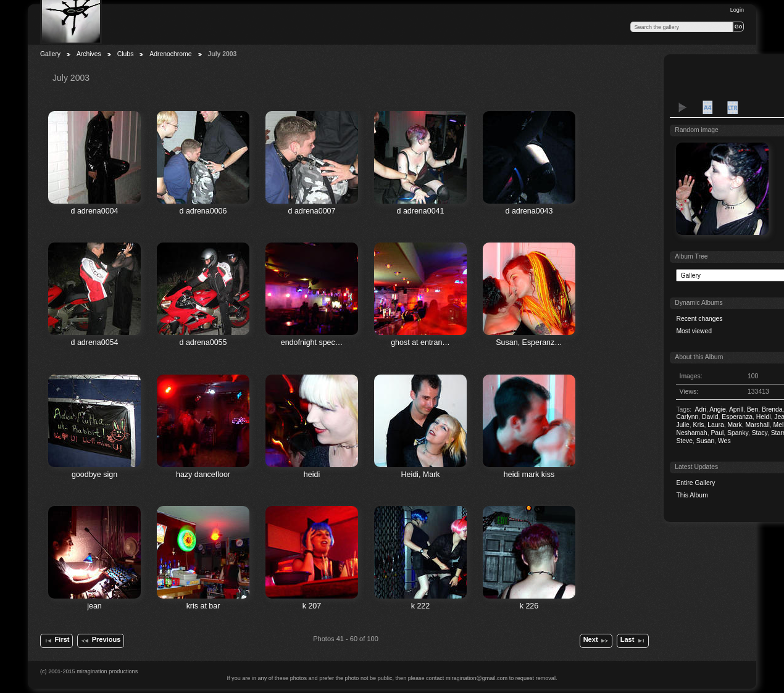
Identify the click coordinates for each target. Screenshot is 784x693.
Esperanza (737, 417)
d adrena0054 (95, 342)
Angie (718, 409)
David (710, 417)
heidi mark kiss (529, 475)
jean (94, 606)
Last (633, 641)
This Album (692, 495)
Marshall (757, 425)
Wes (724, 441)
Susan (705, 441)
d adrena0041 (421, 211)
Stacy (760, 433)
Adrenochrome (170, 54)
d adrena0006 (203, 211)
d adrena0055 (203, 342)
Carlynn (687, 417)
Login (737, 10)
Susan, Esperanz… (529, 342)
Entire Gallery (695, 483)
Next (596, 641)
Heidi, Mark (420, 475)
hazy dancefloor (203, 475)
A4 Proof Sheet (707, 107)
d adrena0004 (95, 211)
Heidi (764, 417)
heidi (312, 475)
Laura (716, 425)
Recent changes (699, 319)
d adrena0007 (312, 211)
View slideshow (683, 107)
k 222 (421, 606)
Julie (682, 425)
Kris (699, 425)
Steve (684, 441)
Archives (89, 54)
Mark (735, 425)
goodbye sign (94, 475)
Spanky (738, 433)
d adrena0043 (529, 211)
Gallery (50, 54)
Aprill (736, 409)
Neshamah (691, 433)
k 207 (312, 606)
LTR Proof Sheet (732, 107)
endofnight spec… (312, 342)
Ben (753, 409)
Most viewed (694, 331)
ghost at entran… (420, 342)
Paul (717, 433)
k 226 (529, 606)
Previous (100, 641)
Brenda (772, 409)
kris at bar (203, 606)
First (56, 641)
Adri (700, 409)
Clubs (126, 54)
